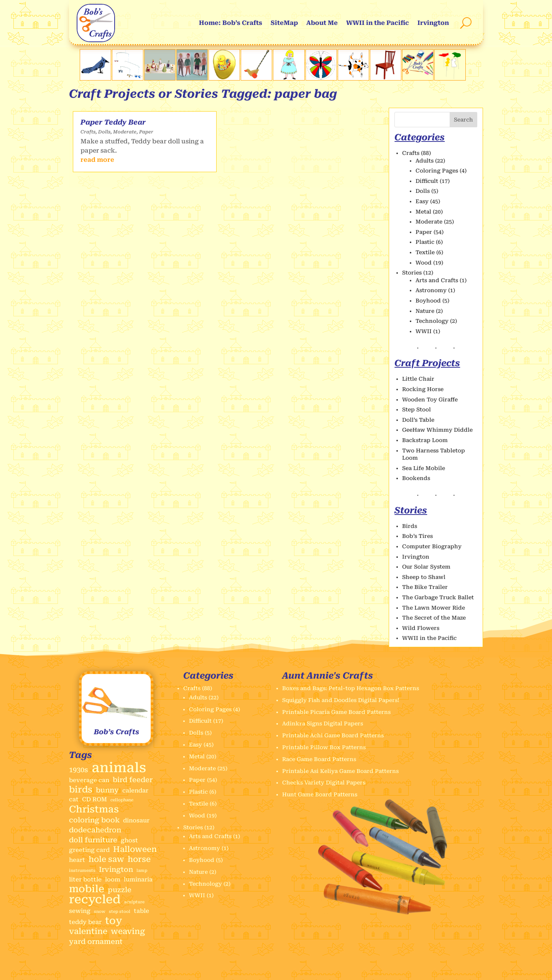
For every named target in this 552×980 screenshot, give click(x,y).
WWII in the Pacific (378, 23)
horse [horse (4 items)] (139, 859)
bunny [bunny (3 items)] (107, 790)
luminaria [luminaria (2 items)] (138, 880)
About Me (322, 23)
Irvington (433, 23)
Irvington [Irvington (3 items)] (116, 869)
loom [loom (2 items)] (113, 880)
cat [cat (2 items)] (74, 799)
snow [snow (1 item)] (100, 912)
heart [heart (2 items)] (77, 860)
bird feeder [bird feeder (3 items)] (133, 780)
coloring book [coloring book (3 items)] (94, 820)
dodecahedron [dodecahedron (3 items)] (95, 830)
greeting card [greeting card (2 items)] (89, 850)
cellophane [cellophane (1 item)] (122, 800)
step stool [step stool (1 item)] (120, 912)
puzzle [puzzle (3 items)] (120, 890)
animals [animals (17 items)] (119, 768)
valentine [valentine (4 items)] (88, 931)
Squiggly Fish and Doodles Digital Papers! (341, 700)
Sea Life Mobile (424, 468)
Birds (410, 526)
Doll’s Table (418, 420)
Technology (432, 321)
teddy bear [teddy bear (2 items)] (85, 922)
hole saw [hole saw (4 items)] (106, 859)
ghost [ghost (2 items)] (129, 840)
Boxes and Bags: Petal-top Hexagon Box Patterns (351, 688)
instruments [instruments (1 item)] (82, 871)
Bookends (416, 478)
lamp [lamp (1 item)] (142, 871)
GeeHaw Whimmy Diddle (437, 430)
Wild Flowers (421, 628)
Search (463, 120)
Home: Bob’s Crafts (231, 23)
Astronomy (431, 290)
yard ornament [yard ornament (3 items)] (96, 941)
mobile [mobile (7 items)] (87, 889)
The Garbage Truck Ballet (438, 597)
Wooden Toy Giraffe (430, 400)
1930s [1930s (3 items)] (79, 770)
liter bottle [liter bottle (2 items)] (85, 880)
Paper (146, 132)
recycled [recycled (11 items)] (95, 899)
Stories (412, 273)
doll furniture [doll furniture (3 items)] (93, 840)
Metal (423, 212)
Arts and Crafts (437, 280)
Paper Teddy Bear (113, 122)
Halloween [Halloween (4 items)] (135, 849)
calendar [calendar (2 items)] (135, 791)
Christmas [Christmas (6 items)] (94, 809)
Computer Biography (432, 546)
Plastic (425, 242)
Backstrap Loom (425, 440)
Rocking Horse (423, 389)
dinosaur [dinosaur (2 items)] (136, 821)
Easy (422, 201)
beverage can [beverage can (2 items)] (89, 780)
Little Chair (418, 379)
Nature (425, 311)
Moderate (125, 132)
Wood (424, 263)
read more (97, 160)
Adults (425, 161)
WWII (424, 331)
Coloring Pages (437, 171)
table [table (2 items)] (141, 911)
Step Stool (416, 409)
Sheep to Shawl (424, 577)
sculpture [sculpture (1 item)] (134, 902)
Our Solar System (426, 567)
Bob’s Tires (417, 536)
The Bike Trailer (425, 587)
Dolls (104, 132)
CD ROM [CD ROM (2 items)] (94, 799)
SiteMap (284, 23)
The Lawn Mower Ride (434, 608)
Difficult (427, 181)
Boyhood (428, 301)
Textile (425, 252)
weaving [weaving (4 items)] (128, 931)
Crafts (88, 132)
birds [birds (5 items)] (81, 790)
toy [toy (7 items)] (114, 921)
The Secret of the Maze (434, 618)
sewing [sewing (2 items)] (80, 911)
